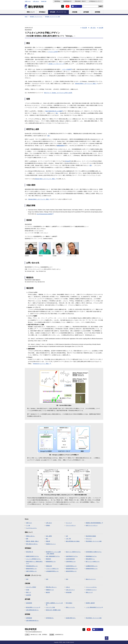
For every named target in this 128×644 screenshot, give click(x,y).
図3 (91, 165)
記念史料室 (28, 595)
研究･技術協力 (69, 603)
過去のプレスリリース (91, 579)
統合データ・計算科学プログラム (73, 552)
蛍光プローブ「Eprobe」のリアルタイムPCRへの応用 (58, 93)
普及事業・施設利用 (90, 603)
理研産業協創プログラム (91, 556)
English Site (44, 1)
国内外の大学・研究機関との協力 (53, 610)
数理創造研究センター (51, 562)
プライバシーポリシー (71, 525)
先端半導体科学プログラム (72, 556)
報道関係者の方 (68, 1)
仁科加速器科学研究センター (52, 571)
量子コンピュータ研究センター (93, 562)
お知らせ (68, 587)
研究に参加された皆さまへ (32, 544)
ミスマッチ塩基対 (67, 69)
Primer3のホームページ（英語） (42, 364)
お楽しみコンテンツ (70, 590)
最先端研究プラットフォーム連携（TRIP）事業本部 (53, 553)
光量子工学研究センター (31, 571)
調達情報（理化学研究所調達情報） (94, 523)
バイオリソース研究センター (52, 569)
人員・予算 (68, 539)
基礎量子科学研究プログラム (32, 556)
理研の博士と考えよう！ (51, 587)
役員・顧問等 (49, 536)
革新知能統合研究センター (32, 566)
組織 (27, 539)
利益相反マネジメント (51, 544)
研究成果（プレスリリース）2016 (53, 17)
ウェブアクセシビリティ (31, 528)
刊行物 (28, 590)
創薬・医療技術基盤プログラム (53, 556)
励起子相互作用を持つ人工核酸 (54, 111)
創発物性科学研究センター (92, 569)
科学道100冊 (69, 592)
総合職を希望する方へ (71, 618)
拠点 (47, 539)
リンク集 (28, 525)
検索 (100, 6)
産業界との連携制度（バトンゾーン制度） (54, 604)
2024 (67, 579)
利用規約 (48, 525)
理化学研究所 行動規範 (91, 536)
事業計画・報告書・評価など (32, 541)
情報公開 (48, 541)
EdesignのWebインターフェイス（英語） (86, 84)
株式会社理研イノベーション (33, 607)
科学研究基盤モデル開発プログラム (94, 552)
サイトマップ (69, 523)
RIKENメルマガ (78, 6)
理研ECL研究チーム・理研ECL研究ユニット (34, 562)
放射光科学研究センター (71, 571)
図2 (49, 136)
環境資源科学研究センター (72, 569)
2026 (27, 579)
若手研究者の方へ (50, 618)
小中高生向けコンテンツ (95, 1)
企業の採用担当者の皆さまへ (32, 610)
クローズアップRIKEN (31, 587)
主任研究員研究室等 (70, 559)
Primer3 (68, 161)
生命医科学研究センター (71, 566)
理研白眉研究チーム (90, 559)
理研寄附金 (57, 1)
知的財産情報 (29, 603)
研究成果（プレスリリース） (36, 17)
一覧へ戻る (93, 28)
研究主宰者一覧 (29, 552)
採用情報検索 (29, 618)
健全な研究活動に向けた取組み (73, 541)
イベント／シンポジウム (91, 587)
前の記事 (85, 28)
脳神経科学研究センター (31, 569)
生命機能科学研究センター (92, 566)
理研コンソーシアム (70, 607)
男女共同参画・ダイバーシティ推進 (94, 541)
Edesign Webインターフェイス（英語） (46, 179)
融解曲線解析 (61, 146)
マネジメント (89, 539)
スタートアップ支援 (50, 607)
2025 (47, 579)
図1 (57, 113)
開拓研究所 (48, 559)
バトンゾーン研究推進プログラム (33, 559)
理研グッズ (28, 592)
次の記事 (101, 28)
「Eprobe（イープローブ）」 (56, 64)
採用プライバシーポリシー (92, 525)
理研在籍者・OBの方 (80, 1)
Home (26, 17)
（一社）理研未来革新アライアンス (94, 607)
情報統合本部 (49, 566)
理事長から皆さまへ (30, 536)
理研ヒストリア (89, 592)
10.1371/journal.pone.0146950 (45, 214)
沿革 (67, 536)
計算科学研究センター (71, 562)
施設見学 (48, 592)
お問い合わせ (36, 1)
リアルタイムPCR (53, 52)
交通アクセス (28, 1)
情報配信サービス (50, 590)
